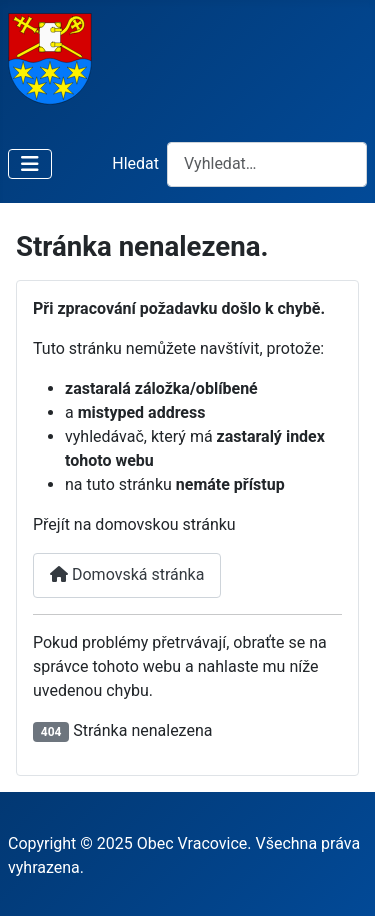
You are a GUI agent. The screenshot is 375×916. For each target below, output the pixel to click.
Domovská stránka (127, 574)
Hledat (135, 163)
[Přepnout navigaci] (30, 164)
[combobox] (267, 164)
